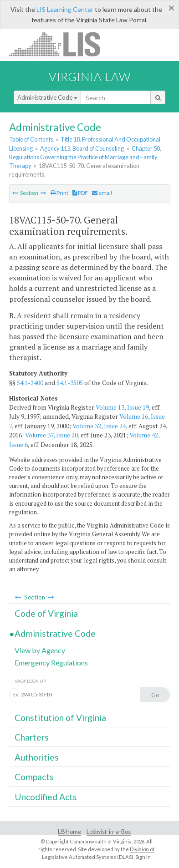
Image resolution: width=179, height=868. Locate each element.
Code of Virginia (46, 613)
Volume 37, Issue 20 (51, 435)
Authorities (37, 757)
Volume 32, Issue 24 (99, 426)
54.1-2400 (30, 383)
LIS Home (69, 832)
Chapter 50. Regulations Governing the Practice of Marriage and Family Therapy (85, 157)
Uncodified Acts (46, 797)
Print (59, 193)
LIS (60, 44)
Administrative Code (47, 97)
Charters (32, 737)
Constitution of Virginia (60, 718)
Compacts (34, 777)
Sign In (143, 857)
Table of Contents (31, 139)
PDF (80, 193)
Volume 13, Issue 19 (122, 407)
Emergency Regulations (51, 662)
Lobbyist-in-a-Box (109, 832)
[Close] (171, 8)
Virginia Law (90, 76)
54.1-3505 (70, 383)
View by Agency (40, 650)
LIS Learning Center (65, 9)
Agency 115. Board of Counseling (82, 148)
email (102, 193)
